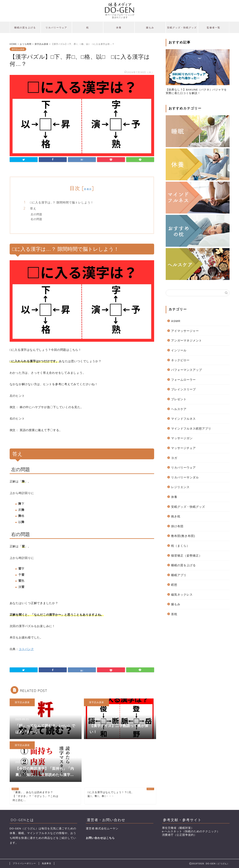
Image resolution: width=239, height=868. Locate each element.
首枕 (174, 614)
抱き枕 (176, 516)
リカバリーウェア (56, 28)
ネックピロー (180, 360)
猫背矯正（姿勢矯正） (187, 556)
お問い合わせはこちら (100, 838)
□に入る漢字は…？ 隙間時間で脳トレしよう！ (62, 202)
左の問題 (36, 214)
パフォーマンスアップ (187, 370)
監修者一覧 (214, 28)
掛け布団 (177, 526)
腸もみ (150, 28)
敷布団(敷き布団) (183, 536)
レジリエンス (180, 487)
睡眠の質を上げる (25, 28)
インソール (179, 350)
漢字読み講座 (18, 49)
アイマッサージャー (185, 331)
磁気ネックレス (182, 595)
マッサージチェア (183, 448)
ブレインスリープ (183, 389)
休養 (119, 28)
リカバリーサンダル (185, 477)
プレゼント (179, 399)
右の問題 (36, 219)
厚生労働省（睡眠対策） (178, 828)
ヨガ (174, 458)
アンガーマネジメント (187, 340)
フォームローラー (183, 380)
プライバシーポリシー (24, 863)
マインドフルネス (183, 419)
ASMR (176, 321)
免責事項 (46, 863)
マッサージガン (182, 438)
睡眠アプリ (179, 575)
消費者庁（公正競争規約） (179, 835)
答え (33, 208)
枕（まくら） (180, 546)
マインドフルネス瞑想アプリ (191, 428)
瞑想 (174, 585)
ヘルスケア (179, 409)
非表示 (88, 189)
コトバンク (26, 649)
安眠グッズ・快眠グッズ (182, 28)
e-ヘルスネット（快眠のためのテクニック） (191, 831)
